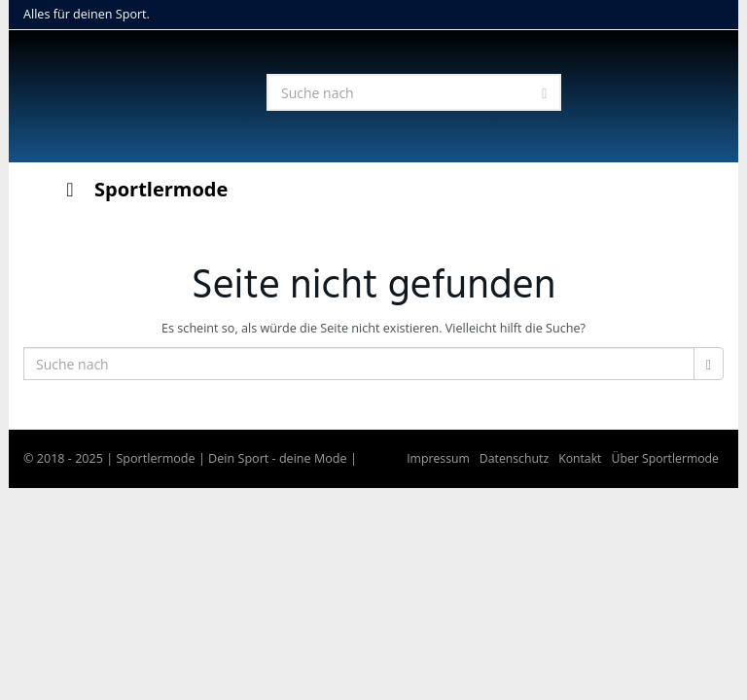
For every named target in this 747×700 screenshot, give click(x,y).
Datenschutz (514, 458)
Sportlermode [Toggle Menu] (142, 189)
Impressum (438, 458)
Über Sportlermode (665, 458)
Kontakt (580, 458)
